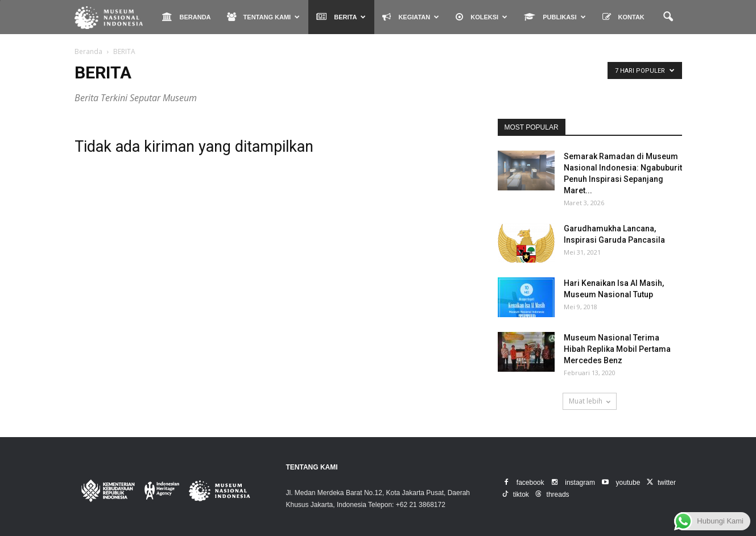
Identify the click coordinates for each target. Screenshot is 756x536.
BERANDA (187, 17)
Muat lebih (590, 401)
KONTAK (623, 17)
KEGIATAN (411, 17)
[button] (668, 17)
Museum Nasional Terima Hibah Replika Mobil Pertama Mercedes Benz (617, 349)
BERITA (341, 17)
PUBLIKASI (555, 17)
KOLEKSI (482, 17)
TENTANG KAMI (264, 17)
